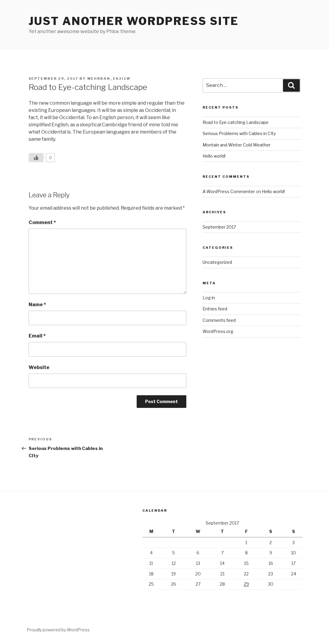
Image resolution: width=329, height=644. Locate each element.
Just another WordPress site (134, 21)
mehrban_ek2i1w (109, 79)
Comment (42, 222)
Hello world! (214, 156)
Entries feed (215, 309)
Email (37, 336)
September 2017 (219, 227)
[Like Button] (36, 158)
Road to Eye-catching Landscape (236, 122)
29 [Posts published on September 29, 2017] (246, 584)
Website (39, 367)
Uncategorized (217, 262)
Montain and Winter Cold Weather (237, 145)
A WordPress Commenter (229, 191)
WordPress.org (218, 331)
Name (37, 305)
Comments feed (219, 320)
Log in (209, 298)
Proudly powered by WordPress (58, 630)
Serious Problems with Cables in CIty (239, 133)
